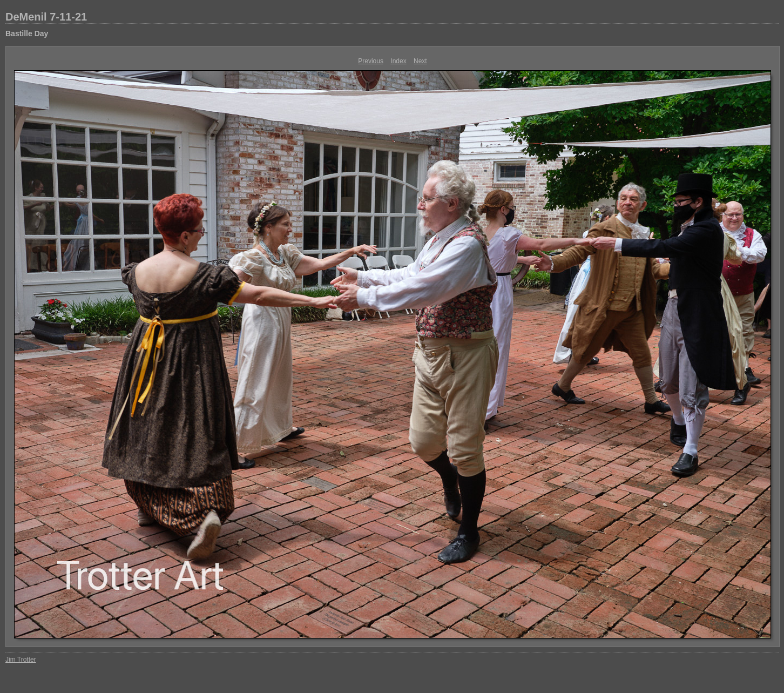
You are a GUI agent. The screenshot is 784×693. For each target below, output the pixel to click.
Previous (371, 61)
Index (398, 61)
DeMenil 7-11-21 (46, 17)
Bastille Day (27, 33)
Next (420, 61)
